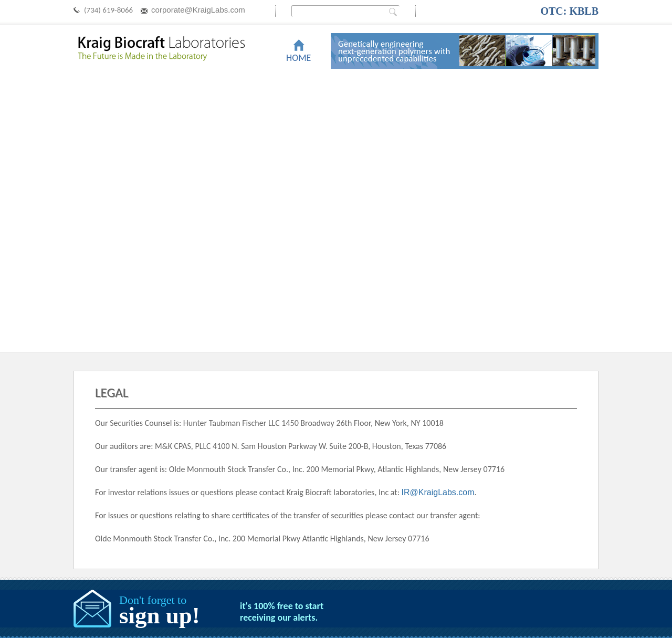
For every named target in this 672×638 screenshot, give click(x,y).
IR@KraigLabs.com (438, 492)
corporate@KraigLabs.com (198, 10)
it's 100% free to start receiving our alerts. (282, 612)
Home (298, 58)
